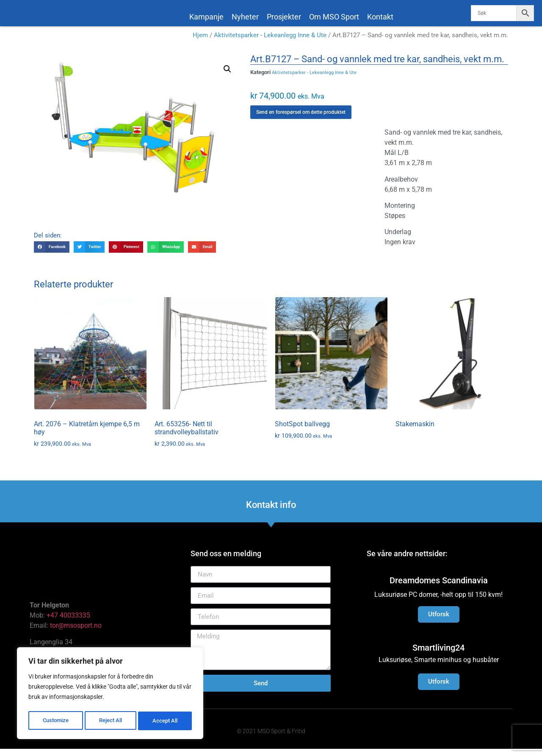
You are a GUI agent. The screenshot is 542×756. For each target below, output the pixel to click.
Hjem (200, 42)
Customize (55, 721)
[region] (110, 695)
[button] (227, 76)
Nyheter (245, 17)
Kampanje (206, 17)
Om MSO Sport (334, 17)
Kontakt (380, 17)
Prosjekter (284, 17)
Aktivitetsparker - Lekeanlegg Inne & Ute (270, 42)
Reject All (111, 721)
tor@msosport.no (77, 633)
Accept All (166, 721)
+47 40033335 (68, 622)
